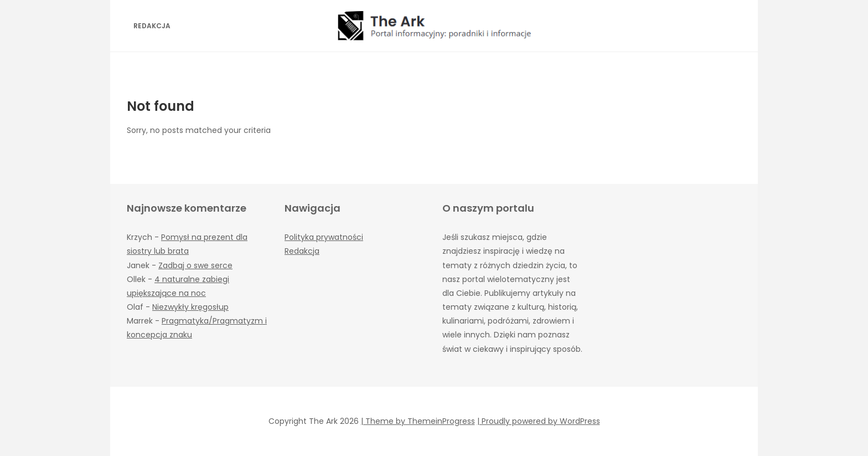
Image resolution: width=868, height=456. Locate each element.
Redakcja (152, 26)
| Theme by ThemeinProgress (418, 421)
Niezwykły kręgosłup (190, 307)
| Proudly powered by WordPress (539, 421)
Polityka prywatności (324, 237)
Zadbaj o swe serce (195, 265)
